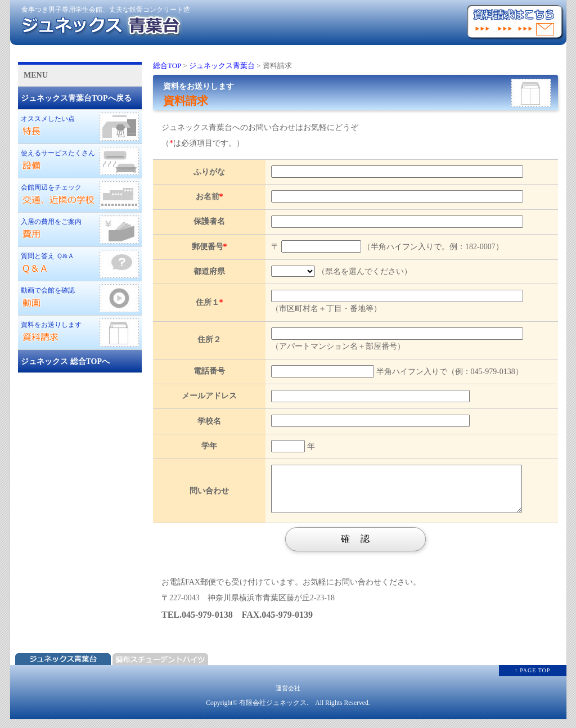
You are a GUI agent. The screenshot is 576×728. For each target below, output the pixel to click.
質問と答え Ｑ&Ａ (80, 264)
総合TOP (167, 66)
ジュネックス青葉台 (222, 66)
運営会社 (288, 696)
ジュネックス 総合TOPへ (65, 361)
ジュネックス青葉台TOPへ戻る (76, 98)
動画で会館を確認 (80, 298)
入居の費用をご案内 (80, 230)
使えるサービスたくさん (80, 161)
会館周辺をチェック (80, 195)
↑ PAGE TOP (533, 679)
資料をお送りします (80, 332)
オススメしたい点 (80, 127)
